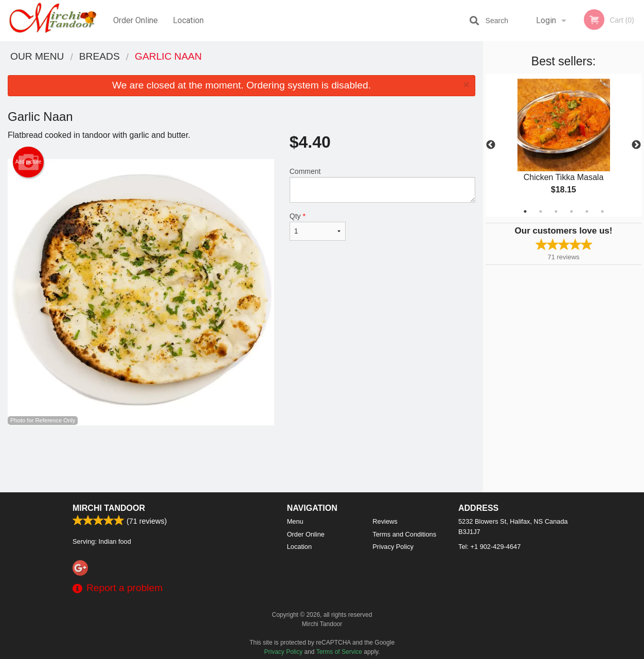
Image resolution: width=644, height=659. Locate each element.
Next (636, 145)
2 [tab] (541, 211)
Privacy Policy (393, 547)
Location (188, 20)
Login (546, 20)
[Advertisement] (241, 459)
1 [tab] (525, 211)
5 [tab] (587, 211)
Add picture (29, 162)
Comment (382, 185)
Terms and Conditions (404, 534)
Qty (318, 226)
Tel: (489, 547)
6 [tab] (602, 211)
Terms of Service (339, 652)
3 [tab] (556, 211)
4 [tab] (571, 211)
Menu (295, 521)
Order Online (136, 20)
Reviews (385, 521)
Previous (491, 145)
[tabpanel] (563, 145)
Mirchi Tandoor (109, 508)
